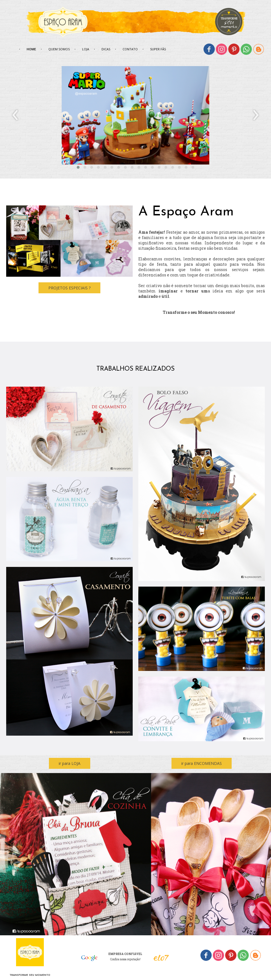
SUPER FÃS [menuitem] (158, 49)
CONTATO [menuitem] (130, 49)
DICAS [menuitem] (106, 49)
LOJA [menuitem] (86, 49)
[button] (78, 167)
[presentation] (15, 115)
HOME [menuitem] (31, 49)
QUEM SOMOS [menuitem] (59, 49)
